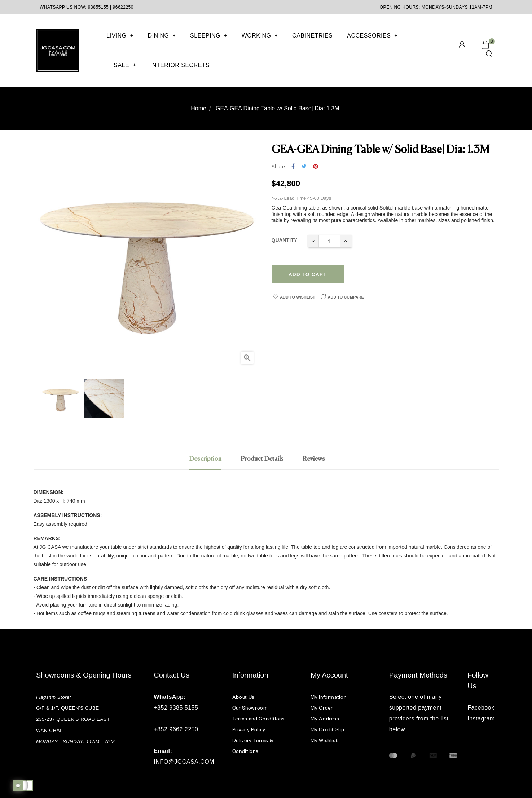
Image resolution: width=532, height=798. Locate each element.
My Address (325, 718)
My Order (322, 708)
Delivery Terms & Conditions (253, 746)
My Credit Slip (327, 729)
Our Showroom (250, 708)
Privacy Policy (249, 729)
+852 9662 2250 (176, 729)
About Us (243, 697)
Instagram (481, 718)
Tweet (304, 167)
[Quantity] (329, 241)
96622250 (123, 7)
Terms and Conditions (259, 718)
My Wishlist (324, 740)
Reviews (314, 459)
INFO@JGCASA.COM (184, 762)
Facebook (481, 708)
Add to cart (308, 274)
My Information (328, 697)
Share (293, 167)
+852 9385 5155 (176, 708)
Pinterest (316, 167)
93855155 (98, 7)
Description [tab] (205, 459)
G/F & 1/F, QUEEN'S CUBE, (69, 708)
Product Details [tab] (262, 459)
